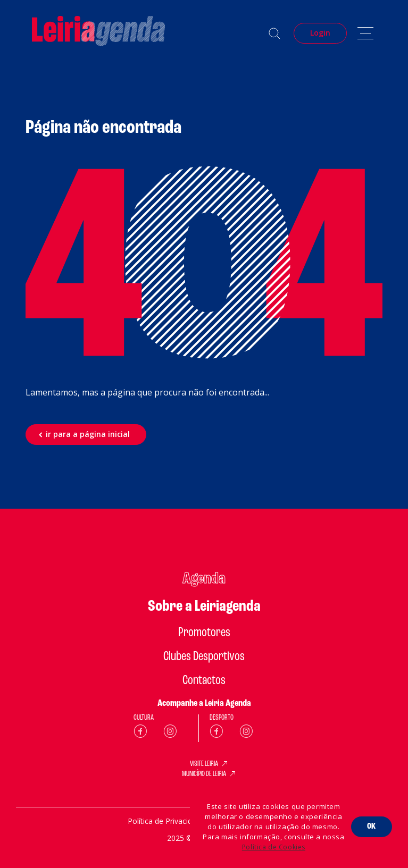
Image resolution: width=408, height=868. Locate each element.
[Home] (98, 33)
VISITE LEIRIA (204, 764)
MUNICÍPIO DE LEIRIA (204, 774)
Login (320, 33)
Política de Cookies (274, 847)
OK (372, 827)
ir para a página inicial (88, 434)
